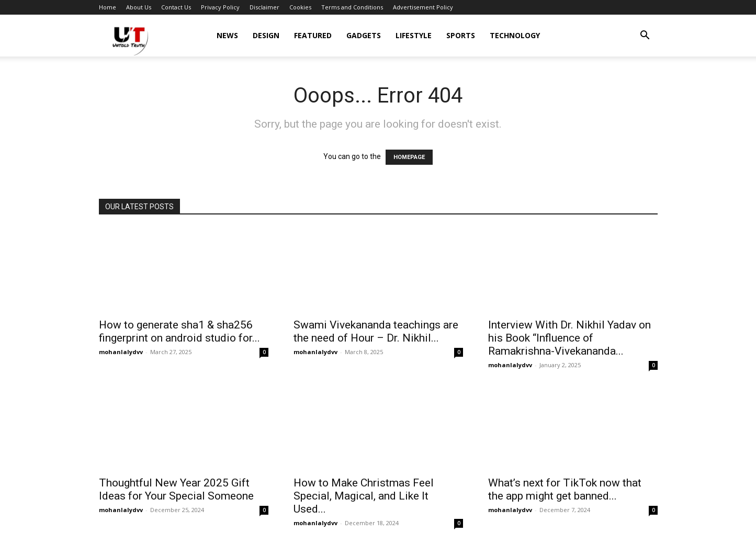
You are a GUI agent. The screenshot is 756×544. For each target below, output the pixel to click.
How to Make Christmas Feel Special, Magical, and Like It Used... (364, 496)
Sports (461, 35)
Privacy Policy (220, 7)
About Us (139, 7)
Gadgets (364, 35)
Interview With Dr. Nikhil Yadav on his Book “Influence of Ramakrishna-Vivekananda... (569, 338)
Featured (313, 35)
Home (108, 7)
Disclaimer (264, 7)
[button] (645, 36)
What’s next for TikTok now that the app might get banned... (565, 489)
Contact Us (176, 7)
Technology (515, 35)
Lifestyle (414, 35)
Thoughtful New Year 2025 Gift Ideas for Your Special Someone (176, 489)
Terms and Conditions (352, 7)
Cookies (300, 7)
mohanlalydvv (121, 352)
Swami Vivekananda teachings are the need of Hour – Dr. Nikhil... (376, 331)
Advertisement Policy (423, 7)
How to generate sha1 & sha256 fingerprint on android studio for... (179, 331)
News (227, 35)
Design (266, 35)
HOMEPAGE (409, 157)
